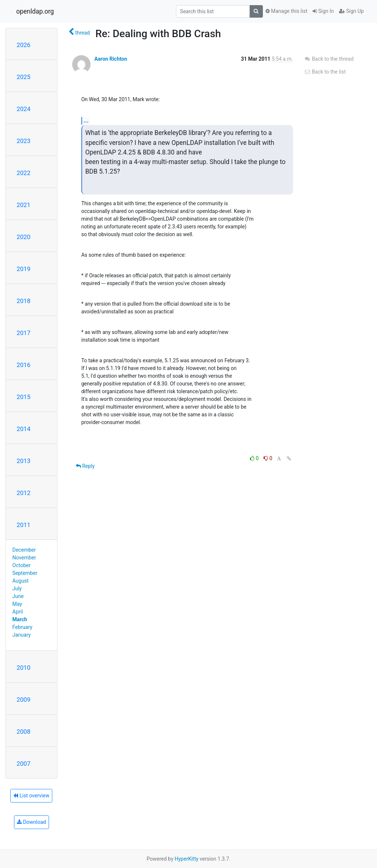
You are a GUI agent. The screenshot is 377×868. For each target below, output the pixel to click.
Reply (85, 466)
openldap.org (35, 11)
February (22, 627)
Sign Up (351, 11)
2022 (24, 173)
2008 (24, 732)
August (21, 581)
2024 (24, 109)
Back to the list (325, 72)
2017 (24, 333)
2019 (24, 269)
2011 (24, 525)
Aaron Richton (111, 59)
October (22, 565)
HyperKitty (186, 859)
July (17, 588)
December (24, 550)
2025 (24, 77)
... (86, 120)
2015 (24, 397)
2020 (24, 237)
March (20, 619)
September (25, 573)
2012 (24, 493)
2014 (24, 429)
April (18, 612)
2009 (24, 700)
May (17, 604)
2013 (24, 461)
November (24, 558)
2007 (24, 764)
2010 (24, 668)
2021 (24, 205)
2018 (24, 301)
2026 (24, 45)
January (22, 635)
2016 (24, 365)
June (18, 596)
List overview (31, 796)
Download (31, 822)
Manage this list (286, 11)
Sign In (323, 11)
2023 (24, 141)
